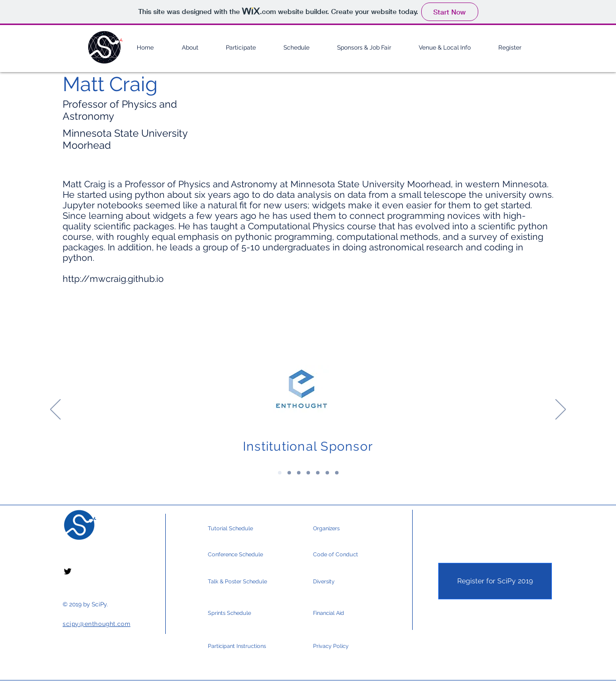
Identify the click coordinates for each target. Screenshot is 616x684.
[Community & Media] (337, 473)
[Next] (561, 410)
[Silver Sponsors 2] (327, 473)
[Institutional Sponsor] (280, 473)
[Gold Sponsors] (299, 473)
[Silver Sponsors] (318, 473)
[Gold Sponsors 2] (308, 473)
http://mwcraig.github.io (113, 279)
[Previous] (55, 410)
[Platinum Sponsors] (289, 473)
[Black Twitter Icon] (68, 571)
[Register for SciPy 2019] (495, 581)
